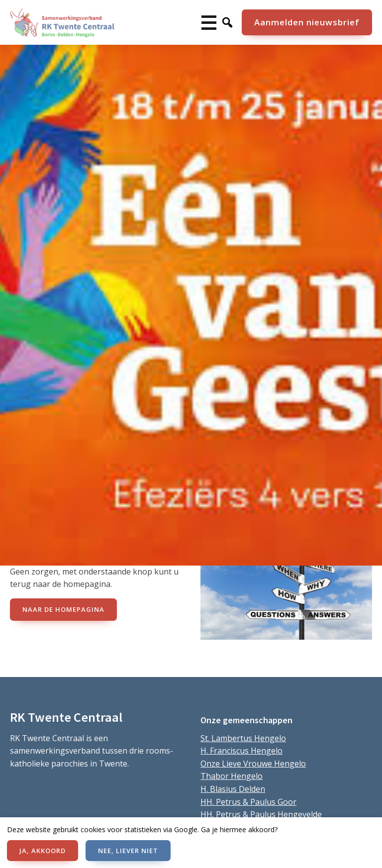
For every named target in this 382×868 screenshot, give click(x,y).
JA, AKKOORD (43, 851)
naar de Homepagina (63, 609)
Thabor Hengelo (232, 776)
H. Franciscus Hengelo (241, 751)
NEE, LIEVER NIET (128, 851)
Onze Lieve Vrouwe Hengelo (253, 764)
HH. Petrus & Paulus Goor (248, 802)
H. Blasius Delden (233, 789)
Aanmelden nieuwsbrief (307, 22)
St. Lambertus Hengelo (243, 738)
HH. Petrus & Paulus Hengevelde (261, 814)
